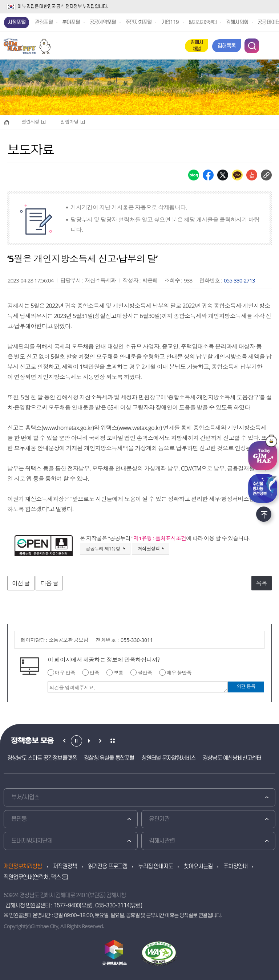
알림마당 (69, 120)
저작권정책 (65, 866)
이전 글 (21, 583)
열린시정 (30, 120)
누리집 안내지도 (155, 866)
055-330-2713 (239, 280)
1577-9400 (67, 906)
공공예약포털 (103, 22)
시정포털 (17, 22)
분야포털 (71, 22)
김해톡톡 (227, 46)
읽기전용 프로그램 (108, 866)
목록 (262, 583)
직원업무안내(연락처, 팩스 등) (36, 877)
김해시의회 (237, 22)
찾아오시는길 (198, 866)
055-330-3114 (112, 906)
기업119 (170, 22)
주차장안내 (235, 866)
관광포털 (44, 22)
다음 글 (49, 583)
